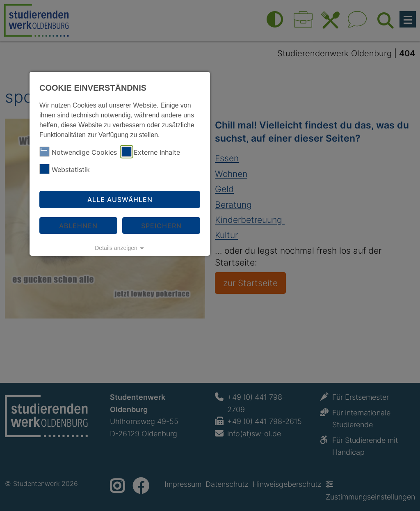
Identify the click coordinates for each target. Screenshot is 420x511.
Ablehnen (78, 226)
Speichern (161, 226)
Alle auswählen (120, 199)
